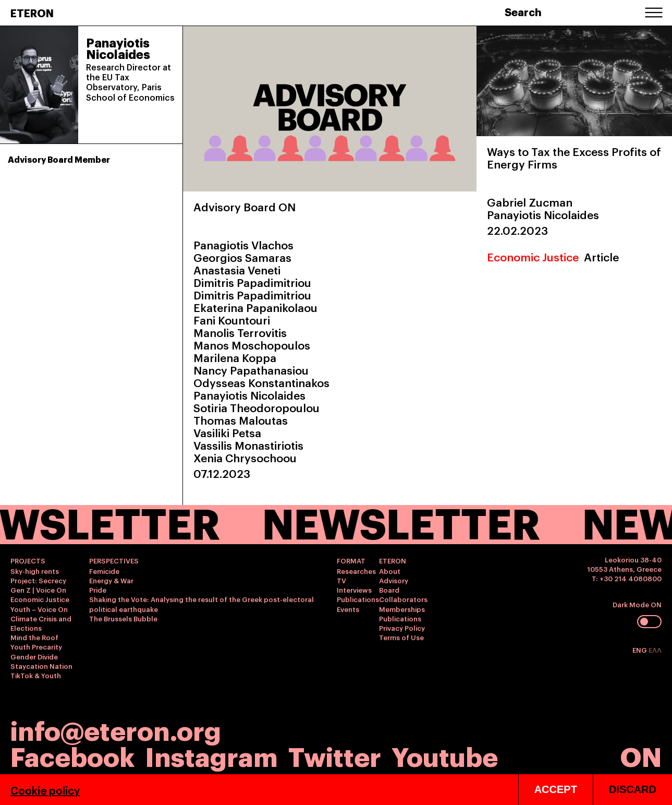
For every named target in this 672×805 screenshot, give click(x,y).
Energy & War (111, 580)
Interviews (354, 590)
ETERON (32, 13)
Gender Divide (34, 656)
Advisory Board (394, 585)
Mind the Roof (34, 637)
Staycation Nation (41, 666)
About (390, 571)
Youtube (445, 755)
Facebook (72, 755)
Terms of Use (401, 637)
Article (601, 256)
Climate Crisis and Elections (41, 623)
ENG (640, 650)
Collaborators (403, 599)
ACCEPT (556, 789)
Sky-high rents (35, 571)
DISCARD (633, 789)
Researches (356, 571)
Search (523, 11)
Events (348, 609)
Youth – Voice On (39, 609)
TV (341, 580)
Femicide (104, 571)
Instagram (211, 755)
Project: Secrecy (38, 580)
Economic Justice (533, 256)
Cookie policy (45, 790)
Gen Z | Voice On (38, 590)
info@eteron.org (116, 729)
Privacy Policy (402, 628)
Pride (98, 590)
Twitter (335, 755)
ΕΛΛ (655, 650)
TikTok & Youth (36, 675)
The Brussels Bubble (123, 618)
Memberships (402, 609)
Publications (358, 599)
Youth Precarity (36, 646)
